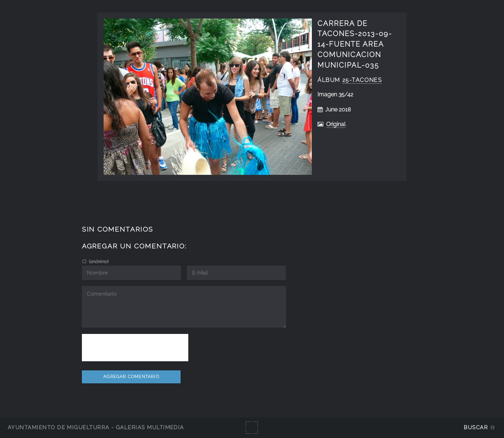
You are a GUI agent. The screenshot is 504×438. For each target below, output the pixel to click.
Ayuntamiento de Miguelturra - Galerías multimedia (96, 427)
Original (336, 124)
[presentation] (135, 348)
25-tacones (362, 80)
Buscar (476, 427)
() (98, 261)
